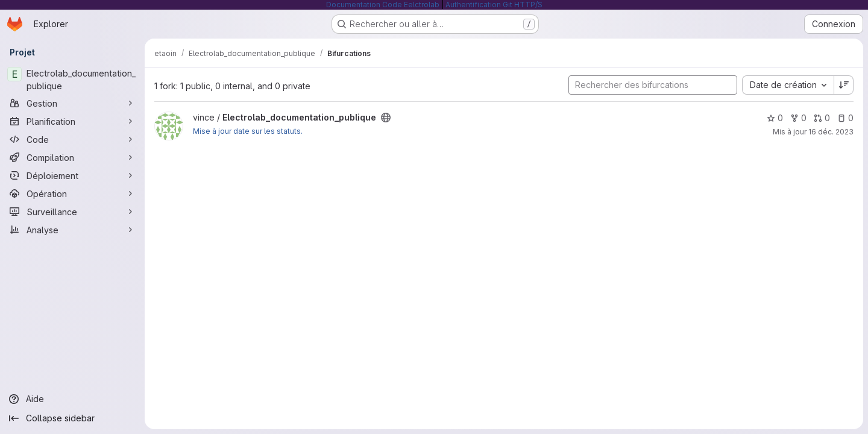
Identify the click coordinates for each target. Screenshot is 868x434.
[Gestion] (72, 103)
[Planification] (72, 121)
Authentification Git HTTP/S (494, 5)
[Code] (72, 139)
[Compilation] (72, 157)
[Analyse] (72, 230)
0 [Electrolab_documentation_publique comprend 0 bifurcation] (798, 118)
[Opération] (72, 193)
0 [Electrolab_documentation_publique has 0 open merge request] (822, 118)
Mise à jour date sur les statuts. (248, 131)
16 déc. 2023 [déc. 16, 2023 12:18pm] (831, 132)
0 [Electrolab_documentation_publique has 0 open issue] (845, 118)
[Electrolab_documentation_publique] (72, 80)
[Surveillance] (72, 212)
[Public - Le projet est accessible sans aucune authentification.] (386, 118)
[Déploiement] (72, 175)
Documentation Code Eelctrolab (383, 5)
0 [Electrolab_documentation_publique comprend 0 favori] (775, 118)
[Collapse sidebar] (72, 418)
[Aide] (72, 399)
